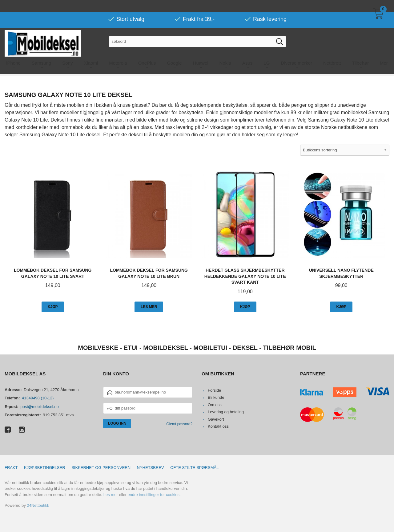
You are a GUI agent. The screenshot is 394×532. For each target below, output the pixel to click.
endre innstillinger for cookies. (154, 495)
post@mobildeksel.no (39, 407)
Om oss (215, 405)
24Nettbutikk (38, 505)
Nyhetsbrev (151, 468)
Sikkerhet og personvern (101, 468)
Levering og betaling (226, 412)
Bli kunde (216, 397)
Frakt (11, 468)
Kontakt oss (218, 426)
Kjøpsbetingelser (45, 468)
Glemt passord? (179, 424)
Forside (214, 390)
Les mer (111, 495)
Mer (384, 51)
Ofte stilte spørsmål (194, 468)
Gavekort (216, 419)
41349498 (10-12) (38, 398)
